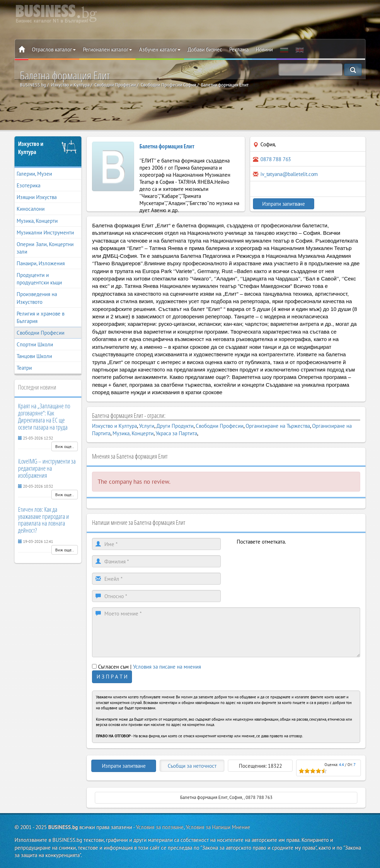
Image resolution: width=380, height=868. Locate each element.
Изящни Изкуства (37, 197)
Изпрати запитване (280, 204)
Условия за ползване (160, 827)
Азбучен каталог (160, 49)
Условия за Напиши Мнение (218, 827)
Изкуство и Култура (31, 148)
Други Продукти (175, 426)
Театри (24, 368)
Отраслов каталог (54, 49)
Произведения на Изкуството (37, 298)
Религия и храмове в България (41, 317)
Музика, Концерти (37, 221)
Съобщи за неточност (192, 766)
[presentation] (290, 560)
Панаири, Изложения (41, 263)
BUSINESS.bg (63, 827)
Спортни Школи (35, 344)
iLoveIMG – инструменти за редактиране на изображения (47, 468)
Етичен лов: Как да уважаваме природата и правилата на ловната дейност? (44, 520)
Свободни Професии (41, 333)
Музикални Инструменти (45, 232)
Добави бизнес (205, 49)
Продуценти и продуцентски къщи (39, 279)
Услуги (147, 426)
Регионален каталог (107, 49)
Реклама (239, 49)
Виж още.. (65, 446)
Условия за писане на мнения (167, 667)
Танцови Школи (34, 356)
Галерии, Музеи (34, 174)
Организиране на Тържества (278, 426)
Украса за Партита (176, 433)
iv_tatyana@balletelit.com (289, 174)
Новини (264, 49)
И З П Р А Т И (112, 677)
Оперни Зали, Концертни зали (45, 248)
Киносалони (31, 209)
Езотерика (28, 185)
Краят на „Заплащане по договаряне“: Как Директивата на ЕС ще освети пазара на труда (44, 416)
